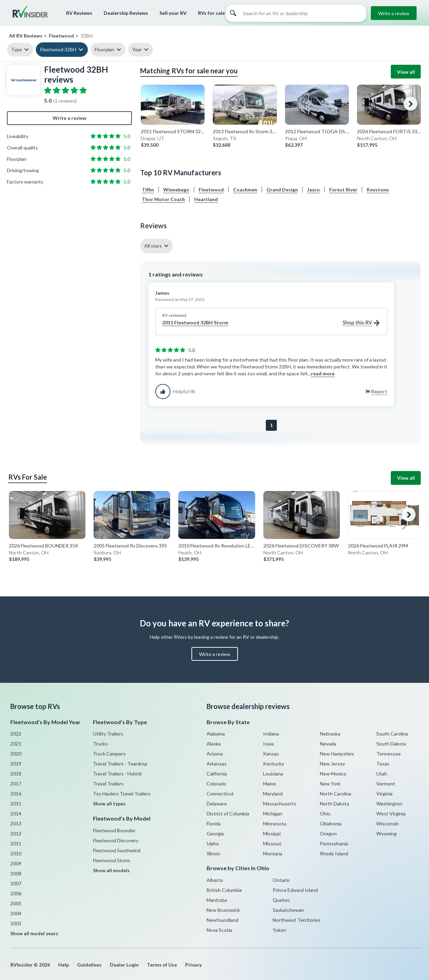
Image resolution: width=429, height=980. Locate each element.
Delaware (217, 804)
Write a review (394, 13)
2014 (16, 814)
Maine (270, 784)
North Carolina (336, 794)
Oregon (328, 833)
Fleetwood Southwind (117, 850)
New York (330, 784)
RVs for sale (211, 13)
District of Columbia (228, 814)
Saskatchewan (288, 910)
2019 (16, 764)
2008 (16, 873)
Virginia (384, 794)
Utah (382, 774)
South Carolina (392, 734)
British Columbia (224, 890)
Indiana (271, 734)
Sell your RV (173, 13)
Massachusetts (280, 804)
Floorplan (104, 49)
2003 (16, 923)
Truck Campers (109, 754)
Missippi (272, 833)
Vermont (386, 784)
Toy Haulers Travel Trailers (122, 794)
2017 (16, 784)
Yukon (279, 930)
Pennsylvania (334, 843)
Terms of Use (162, 965)
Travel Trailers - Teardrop (120, 764)
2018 (16, 774)
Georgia (215, 833)
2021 (16, 744)
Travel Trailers (108, 784)
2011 (16, 843)
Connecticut (220, 794)
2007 (16, 883)
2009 (16, 863)
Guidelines (89, 965)
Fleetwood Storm (112, 860)
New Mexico (333, 774)
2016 (16, 794)
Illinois (213, 853)
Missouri (272, 843)
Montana (273, 853)
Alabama (216, 734)
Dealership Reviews (126, 13)
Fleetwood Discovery (116, 840)
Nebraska (330, 734)
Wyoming (386, 833)
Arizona (215, 754)
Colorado (216, 784)
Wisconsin (388, 823)
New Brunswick (223, 910)
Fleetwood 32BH (58, 49)
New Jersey (332, 764)
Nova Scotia (219, 930)
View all (406, 72)
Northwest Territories (297, 920)
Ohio (325, 814)
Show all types (109, 804)
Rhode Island (334, 853)
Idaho (213, 843)
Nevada (328, 744)
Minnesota (275, 823)
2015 (16, 804)
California (217, 774)
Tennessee (389, 754)
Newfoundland (222, 920)
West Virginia (391, 814)
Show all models (111, 870)
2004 (16, 913)
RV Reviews (79, 13)
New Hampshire (337, 754)
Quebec (281, 900)
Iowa (268, 744)
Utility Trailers (108, 734)
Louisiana (273, 774)
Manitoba (217, 900)
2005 (16, 903)
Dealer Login (124, 965)
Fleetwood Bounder (114, 830)
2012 (16, 833)
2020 (16, 754)
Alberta (215, 880)
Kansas (271, 754)
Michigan (273, 814)
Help (64, 965)
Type (17, 49)
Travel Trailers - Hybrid (117, 774)
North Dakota (334, 804)
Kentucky (274, 764)
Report (379, 391)
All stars (153, 246)
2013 (16, 823)
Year (137, 49)
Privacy (193, 965)
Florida (214, 823)
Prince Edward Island (295, 890)
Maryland (273, 794)
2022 (16, 734)
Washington (389, 804)
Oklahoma (331, 823)
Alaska (214, 744)
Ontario (281, 880)
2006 (16, 893)
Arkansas (217, 764)
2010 (16, 853)
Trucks (100, 744)
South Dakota (391, 744)
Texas (383, 764)
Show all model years (34, 933)
